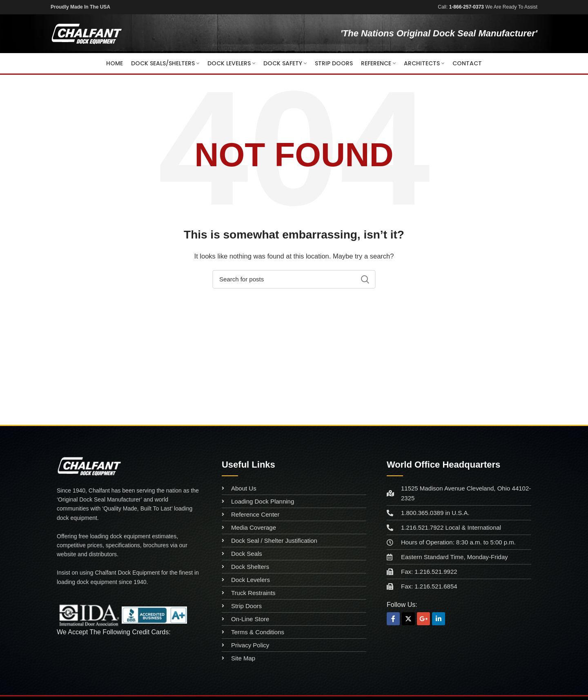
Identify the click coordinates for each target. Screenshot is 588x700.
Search (365, 279)
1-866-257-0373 (467, 7)
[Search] (294, 279)
